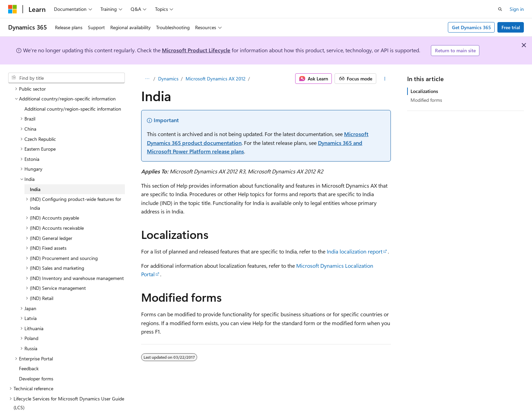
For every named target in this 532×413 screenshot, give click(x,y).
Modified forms (426, 100)
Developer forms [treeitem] (36, 362)
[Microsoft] (13, 9)
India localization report (355, 251)
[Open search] (500, 9)
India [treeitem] (35, 173)
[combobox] (66, 78)
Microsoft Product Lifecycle (196, 50)
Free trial (511, 27)
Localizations (424, 91)
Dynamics (168, 79)
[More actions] (385, 79)
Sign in (517, 9)
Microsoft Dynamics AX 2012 (216, 79)
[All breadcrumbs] (147, 79)
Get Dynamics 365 (471, 27)
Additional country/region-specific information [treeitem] (73, 92)
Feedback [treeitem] (29, 352)
